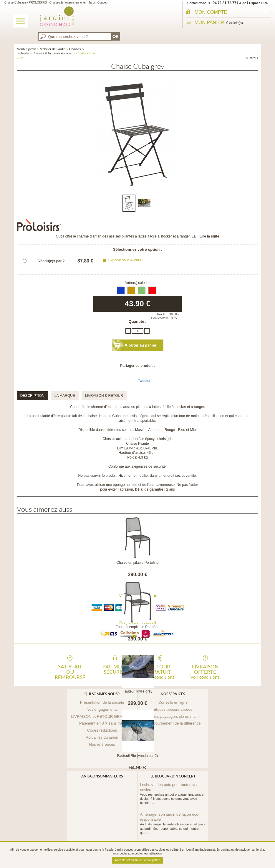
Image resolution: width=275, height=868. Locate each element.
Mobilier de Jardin (53, 49)
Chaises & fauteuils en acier (52, 53)
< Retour (252, 58)
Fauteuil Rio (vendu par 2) (138, 756)
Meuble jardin (26, 49)
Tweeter (144, 381)
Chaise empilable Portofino (137, 563)
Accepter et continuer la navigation (137, 860)
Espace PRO (259, 3)
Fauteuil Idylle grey (138, 691)
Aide (243, 3)
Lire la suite (209, 236)
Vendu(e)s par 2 (51, 261)
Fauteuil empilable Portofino (138, 627)
